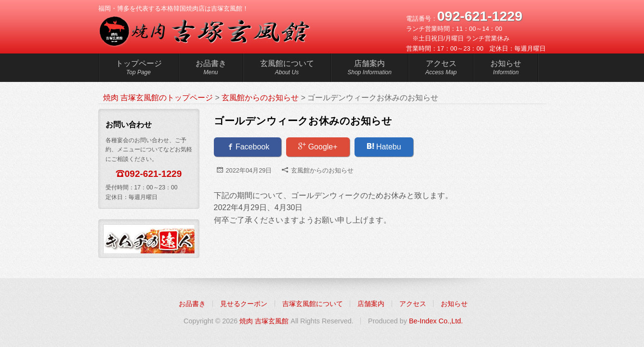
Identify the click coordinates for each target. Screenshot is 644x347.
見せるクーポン (244, 304)
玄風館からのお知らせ (322, 170)
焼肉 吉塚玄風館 (264, 321)
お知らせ (506, 69)
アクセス (441, 69)
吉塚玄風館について (313, 304)
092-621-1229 (153, 174)
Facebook (248, 147)
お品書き (211, 69)
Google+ (318, 147)
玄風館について (287, 69)
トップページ (139, 69)
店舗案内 (370, 69)
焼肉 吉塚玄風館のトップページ (158, 98)
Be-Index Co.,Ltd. (436, 321)
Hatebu (384, 147)
